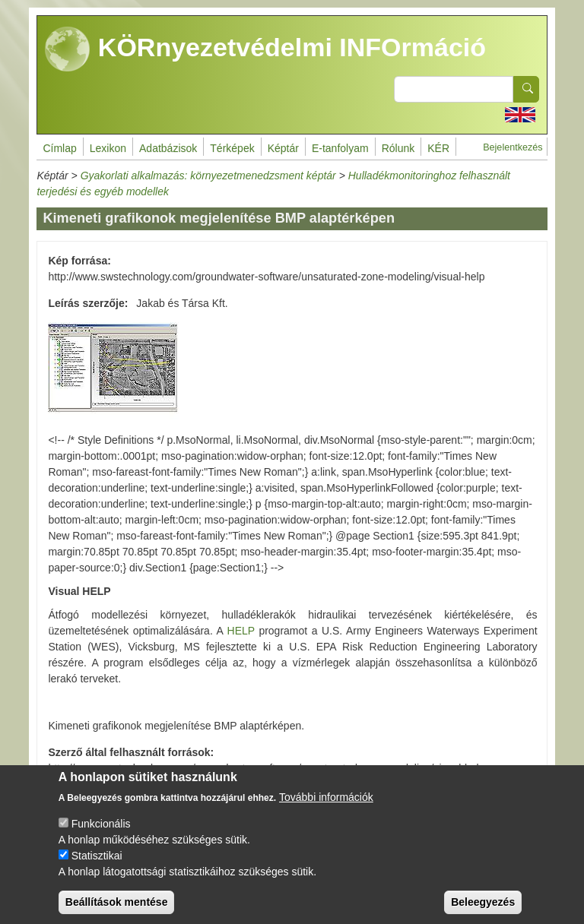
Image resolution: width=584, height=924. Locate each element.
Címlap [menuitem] (59, 148)
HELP (241, 631)
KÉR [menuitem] (438, 148)
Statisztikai (97, 869)
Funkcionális (101, 837)
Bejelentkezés (513, 147)
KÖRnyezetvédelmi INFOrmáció (265, 49)
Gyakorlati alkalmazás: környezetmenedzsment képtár (208, 176)
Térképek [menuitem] (232, 148)
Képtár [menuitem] (283, 148)
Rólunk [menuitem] (398, 148)
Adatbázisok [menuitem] (168, 148)
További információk (326, 811)
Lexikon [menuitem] (108, 148)
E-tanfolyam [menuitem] (340, 148)
